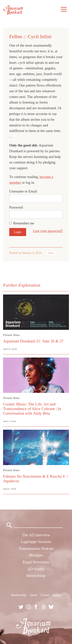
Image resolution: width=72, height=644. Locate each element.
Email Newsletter (36, 562)
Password (16, 207)
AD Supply (36, 569)
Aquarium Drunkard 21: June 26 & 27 (33, 341)
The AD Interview (36, 535)
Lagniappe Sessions (36, 542)
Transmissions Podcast (36, 549)
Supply (57, 595)
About (33, 595)
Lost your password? (48, 231)
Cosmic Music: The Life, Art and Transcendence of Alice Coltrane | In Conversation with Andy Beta (32, 409)
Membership (36, 576)
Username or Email (23, 191)
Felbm (51, 253)
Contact (45, 595)
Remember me (24, 223)
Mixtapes (36, 555)
